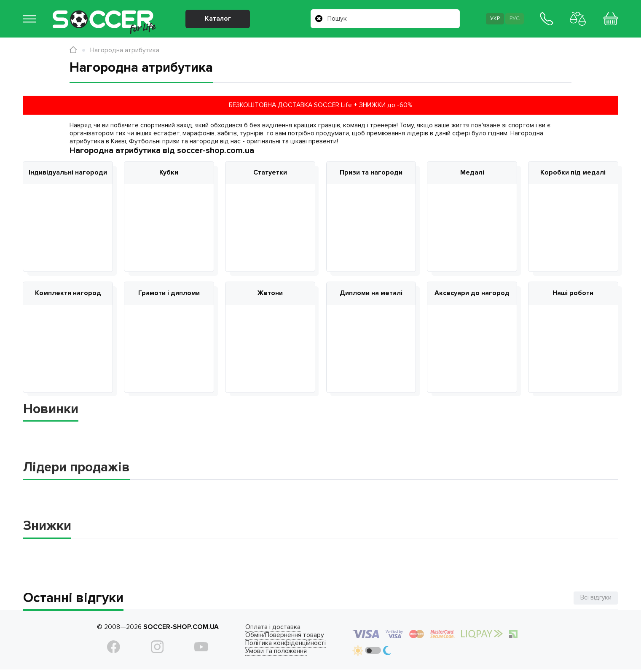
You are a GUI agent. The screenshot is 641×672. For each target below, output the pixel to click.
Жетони (270, 294)
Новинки (51, 411)
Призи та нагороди (371, 173)
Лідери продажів (76, 469)
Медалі (472, 173)
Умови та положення (272, 653)
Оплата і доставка (269, 629)
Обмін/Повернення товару (280, 637)
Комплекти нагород (68, 294)
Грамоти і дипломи (169, 294)
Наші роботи (573, 294)
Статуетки (270, 173)
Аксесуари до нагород (472, 294)
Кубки (169, 173)
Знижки (47, 528)
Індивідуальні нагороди (68, 173)
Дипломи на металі (371, 294)
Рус (513, 20)
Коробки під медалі (573, 173)
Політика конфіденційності (281, 645)
